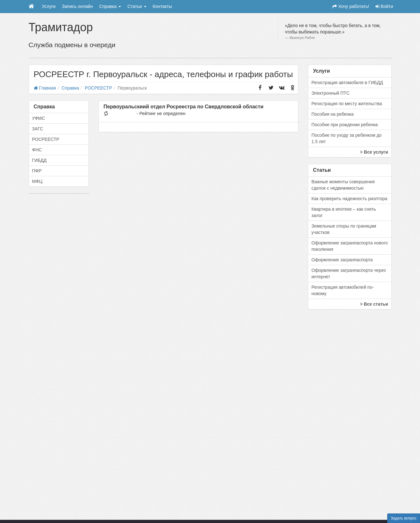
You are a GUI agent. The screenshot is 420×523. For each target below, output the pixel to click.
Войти (384, 6)
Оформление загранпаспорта (342, 260)
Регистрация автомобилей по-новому (343, 290)
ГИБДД (39, 160)
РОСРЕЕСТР (46, 139)
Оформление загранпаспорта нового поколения (350, 246)
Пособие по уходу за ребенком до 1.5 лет (346, 138)
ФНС (37, 150)
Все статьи (374, 304)
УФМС (39, 118)
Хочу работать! (351, 6)
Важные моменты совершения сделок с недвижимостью (343, 185)
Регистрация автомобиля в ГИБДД (347, 83)
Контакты (162, 6)
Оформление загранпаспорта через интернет (349, 273)
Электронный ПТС (331, 93)
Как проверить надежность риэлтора (349, 199)
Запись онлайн (78, 6)
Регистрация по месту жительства (347, 104)
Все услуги (374, 152)
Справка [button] (110, 6)
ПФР (37, 171)
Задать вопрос (404, 518)
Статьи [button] (137, 6)
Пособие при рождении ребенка (345, 125)
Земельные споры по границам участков (344, 229)
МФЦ (37, 181)
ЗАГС (38, 129)
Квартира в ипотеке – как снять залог (344, 212)
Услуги (49, 6)
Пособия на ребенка (333, 114)
